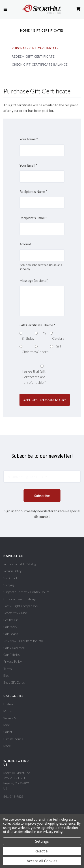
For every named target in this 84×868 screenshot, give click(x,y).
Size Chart (10, 578)
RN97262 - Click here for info (23, 641)
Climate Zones (13, 739)
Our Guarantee (14, 648)
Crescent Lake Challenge (20, 599)
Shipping (9, 585)
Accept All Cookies (42, 861)
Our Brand (11, 634)
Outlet (8, 732)
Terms (8, 669)
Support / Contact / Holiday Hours (26, 592)
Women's (10, 718)
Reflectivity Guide (15, 613)
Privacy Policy (13, 661)
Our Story (10, 627)
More (7, 746)
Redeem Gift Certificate (33, 57)
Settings (42, 841)
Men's (8, 711)
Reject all (42, 851)
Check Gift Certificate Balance (40, 65)
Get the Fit (11, 620)
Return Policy (12, 571)
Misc (6, 725)
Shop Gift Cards (14, 682)
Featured (9, 704)
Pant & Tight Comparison (20, 606)
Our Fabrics (12, 655)
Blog (6, 675)
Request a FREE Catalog (20, 564)
